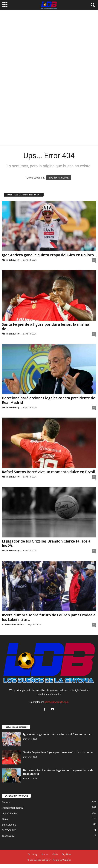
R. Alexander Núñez (13, 624)
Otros (5, 819)
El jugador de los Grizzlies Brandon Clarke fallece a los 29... (46, 543)
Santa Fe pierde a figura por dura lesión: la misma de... (45, 327)
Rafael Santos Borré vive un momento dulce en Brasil (49, 472)
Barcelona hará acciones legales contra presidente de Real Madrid (49, 400)
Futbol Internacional (13, 808)
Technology (8, 836)
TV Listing (32, 854)
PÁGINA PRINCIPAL (59, 178)
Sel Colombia (9, 825)
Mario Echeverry (11, 260)
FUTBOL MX (9, 830)
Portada (6, 802)
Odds (55, 854)
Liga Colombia (10, 813)
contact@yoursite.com (57, 702)
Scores (45, 854)
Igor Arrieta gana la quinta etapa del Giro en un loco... (49, 255)
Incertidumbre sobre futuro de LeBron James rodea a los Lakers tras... (49, 617)
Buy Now (66, 854)
